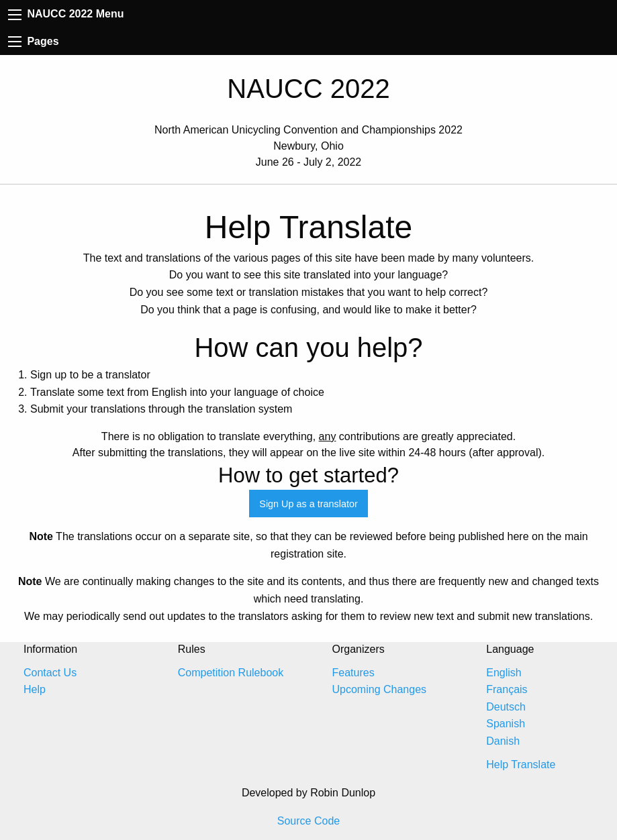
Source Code (308, 821)
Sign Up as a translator (308, 504)
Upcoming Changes (380, 689)
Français (507, 689)
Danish (503, 741)
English (504, 673)
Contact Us (50, 673)
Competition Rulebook (231, 673)
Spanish (506, 724)
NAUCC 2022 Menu (66, 14)
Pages (34, 41)
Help (35, 689)
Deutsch (506, 707)
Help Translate (521, 765)
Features (353, 673)
